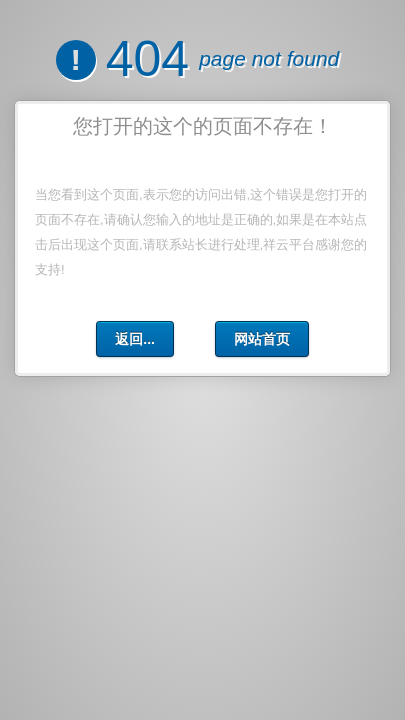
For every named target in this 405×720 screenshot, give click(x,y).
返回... (135, 339)
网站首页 (262, 339)
